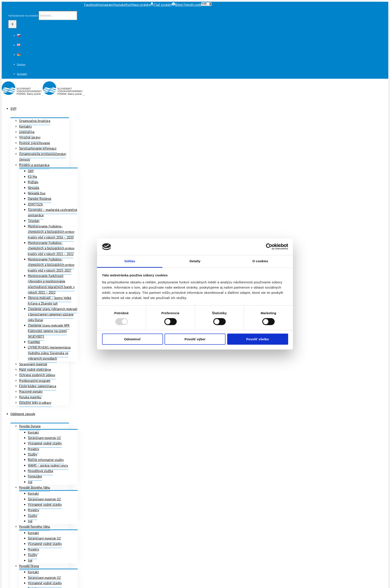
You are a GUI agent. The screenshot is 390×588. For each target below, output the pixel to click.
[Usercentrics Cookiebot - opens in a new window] (269, 247)
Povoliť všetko (258, 339)
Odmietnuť (132, 339)
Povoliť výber (195, 339)
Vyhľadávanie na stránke (23, 16)
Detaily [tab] (195, 261)
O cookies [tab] (260, 261)
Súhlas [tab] (130, 261)
